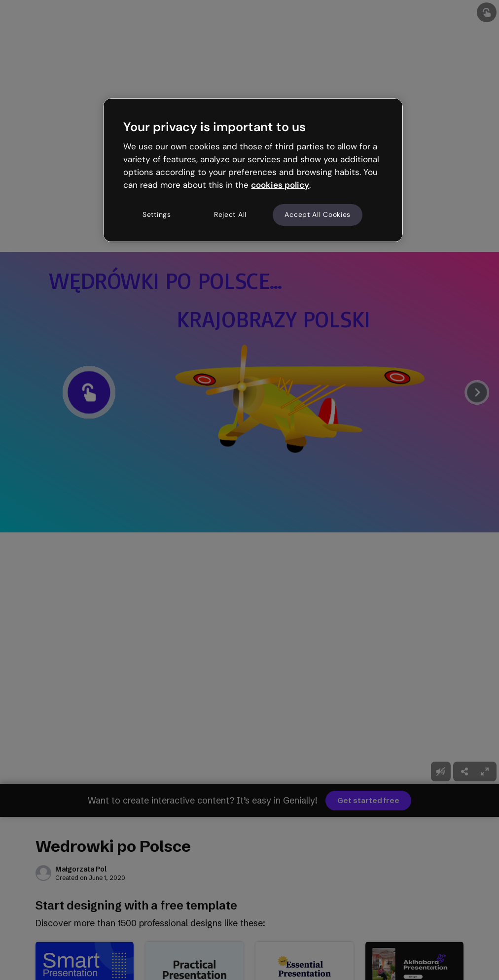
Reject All (230, 214)
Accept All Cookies (318, 214)
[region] (253, 170)
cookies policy (280, 185)
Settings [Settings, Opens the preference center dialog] (157, 214)
